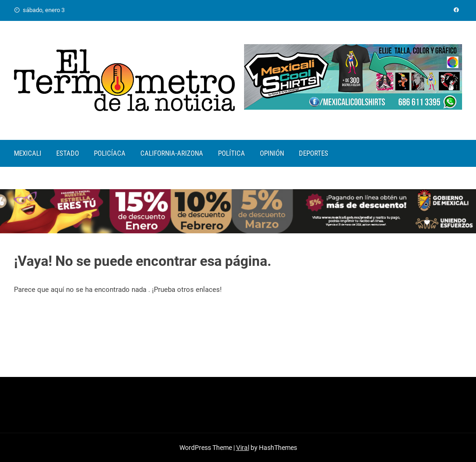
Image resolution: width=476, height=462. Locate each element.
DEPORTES (314, 153)
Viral (243, 448)
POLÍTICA (231, 153)
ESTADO (68, 153)
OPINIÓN (272, 153)
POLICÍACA (110, 153)
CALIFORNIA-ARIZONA (172, 153)
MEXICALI (28, 153)
